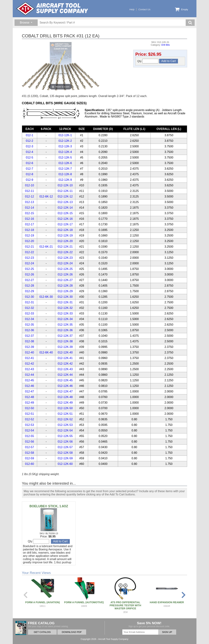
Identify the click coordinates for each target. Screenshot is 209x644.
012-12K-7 (65, 169)
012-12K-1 (65, 135)
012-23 (30, 258)
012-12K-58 (65, 453)
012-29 (30, 291)
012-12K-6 (65, 163)
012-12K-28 (65, 286)
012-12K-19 (65, 235)
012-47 (30, 391)
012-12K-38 (65, 341)
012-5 (30, 157)
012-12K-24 (65, 263)
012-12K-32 (65, 308)
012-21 (30, 247)
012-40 (30, 352)
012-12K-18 (65, 230)
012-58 (30, 453)
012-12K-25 (65, 269)
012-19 (30, 235)
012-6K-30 (46, 297)
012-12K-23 (65, 258)
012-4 (30, 152)
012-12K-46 (65, 386)
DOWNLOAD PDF (72, 632)
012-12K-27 (65, 280)
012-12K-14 (65, 208)
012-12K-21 (65, 247)
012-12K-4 (65, 152)
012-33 (30, 313)
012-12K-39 (65, 347)
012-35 (30, 325)
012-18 (30, 230)
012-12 (30, 196)
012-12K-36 (65, 330)
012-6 (30, 163)
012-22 (30, 252)
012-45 (30, 380)
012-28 (30, 286)
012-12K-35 (65, 325)
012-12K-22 (65, 252)
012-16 (30, 219)
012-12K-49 (65, 403)
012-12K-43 (65, 369)
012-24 (30, 263)
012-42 (30, 364)
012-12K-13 (65, 202)
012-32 (30, 308)
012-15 (30, 213)
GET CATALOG (42, 632)
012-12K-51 (65, 414)
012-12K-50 (65, 408)
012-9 (30, 180)
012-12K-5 (65, 157)
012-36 (30, 330)
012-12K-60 (65, 464)
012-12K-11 (65, 191)
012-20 (30, 241)
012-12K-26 (65, 274)
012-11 (30, 191)
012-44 (30, 375)
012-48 (30, 397)
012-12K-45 (65, 380)
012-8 (30, 174)
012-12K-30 (65, 297)
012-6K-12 (46, 196)
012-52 (30, 419)
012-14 (30, 208)
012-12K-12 (65, 196)
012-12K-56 (65, 442)
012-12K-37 (65, 336)
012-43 (30, 369)
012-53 (30, 425)
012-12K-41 (65, 358)
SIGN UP (167, 632)
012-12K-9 (65, 180)
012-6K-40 (46, 352)
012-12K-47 (65, 391)
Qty (148, 61)
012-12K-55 (65, 436)
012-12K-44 (65, 375)
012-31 (30, 302)
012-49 (30, 403)
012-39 (30, 347)
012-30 (30, 297)
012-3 (30, 146)
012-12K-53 (65, 425)
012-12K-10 (65, 185)
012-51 (30, 414)
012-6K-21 (46, 247)
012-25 (30, 269)
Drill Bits (165, 45)
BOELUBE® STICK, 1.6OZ (49, 506)
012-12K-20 (65, 241)
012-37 (30, 336)
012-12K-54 (65, 430)
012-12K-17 (65, 224)
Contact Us (144, 9)
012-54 (30, 430)
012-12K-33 (65, 313)
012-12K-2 (65, 141)
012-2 (30, 141)
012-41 (30, 358)
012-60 (30, 464)
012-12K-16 (65, 219)
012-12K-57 (65, 447)
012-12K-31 (65, 302)
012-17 (30, 224)
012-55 (30, 436)
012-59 (30, 458)
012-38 (30, 341)
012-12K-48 (65, 397)
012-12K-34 (65, 319)
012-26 (30, 274)
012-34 (30, 319)
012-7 (30, 169)
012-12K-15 (65, 213)
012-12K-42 (65, 364)
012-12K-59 (65, 458)
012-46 (30, 386)
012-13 (30, 202)
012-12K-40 (65, 352)
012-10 (30, 185)
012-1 (30, 135)
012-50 (30, 408)
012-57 (30, 447)
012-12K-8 (65, 174)
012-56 (30, 442)
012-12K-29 (65, 291)
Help (132, 9)
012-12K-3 (65, 146)
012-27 (30, 280)
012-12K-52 (65, 419)
